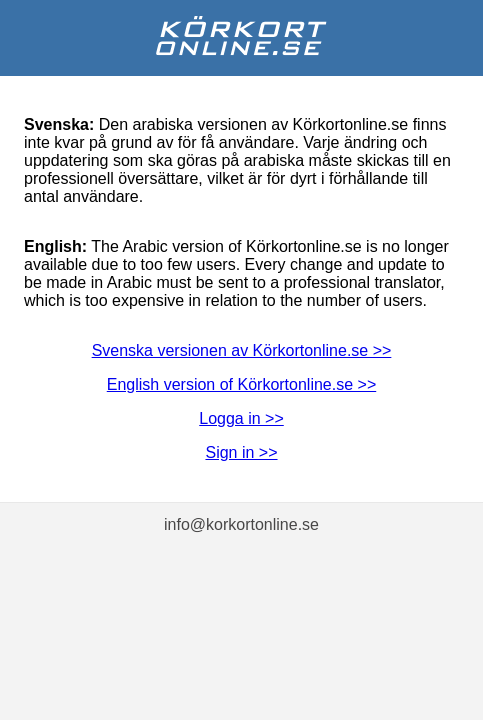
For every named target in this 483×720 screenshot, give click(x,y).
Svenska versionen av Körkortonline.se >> (242, 350)
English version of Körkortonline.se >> (241, 384)
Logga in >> (241, 418)
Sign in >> (241, 452)
